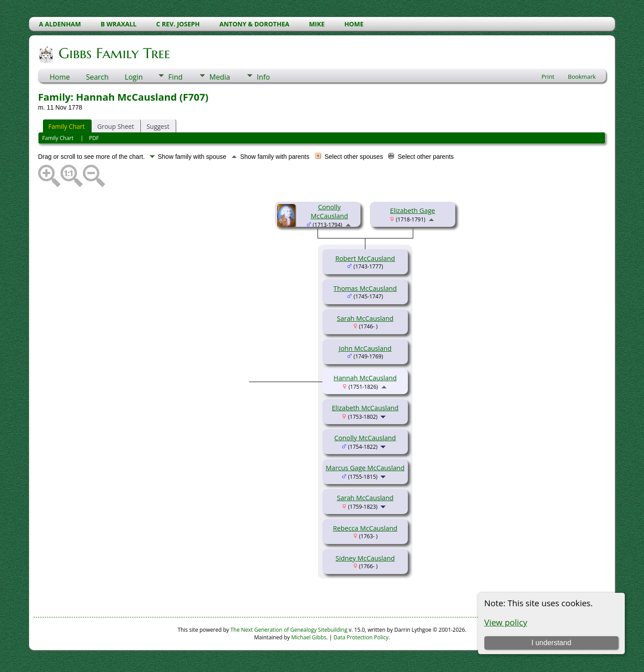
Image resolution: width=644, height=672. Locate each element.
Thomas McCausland (365, 288)
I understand (551, 643)
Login (134, 77)
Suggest (158, 126)
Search (97, 77)
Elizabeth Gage (413, 210)
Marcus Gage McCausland (365, 468)
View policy (506, 622)
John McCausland (365, 348)
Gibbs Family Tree (114, 53)
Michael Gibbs (309, 637)
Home (60, 77)
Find (175, 77)
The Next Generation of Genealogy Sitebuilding (289, 630)
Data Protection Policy (361, 637)
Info (263, 77)
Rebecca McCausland (365, 528)
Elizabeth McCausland (365, 408)
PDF (94, 138)
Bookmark (582, 77)
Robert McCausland (365, 258)
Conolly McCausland (329, 211)
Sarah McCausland (365, 318)
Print (548, 77)
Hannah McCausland (365, 378)
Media (220, 77)
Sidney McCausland (365, 558)
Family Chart (67, 126)
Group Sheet (116, 126)
